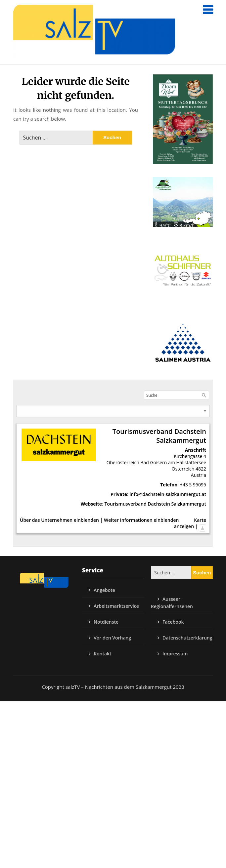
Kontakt (103, 654)
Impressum (175, 654)
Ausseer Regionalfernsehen (172, 603)
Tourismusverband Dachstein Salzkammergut (155, 504)
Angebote (104, 590)
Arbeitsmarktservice (116, 606)
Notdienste (106, 622)
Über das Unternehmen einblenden (59, 520)
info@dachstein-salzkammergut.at (168, 494)
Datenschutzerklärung (187, 638)
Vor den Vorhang (112, 638)
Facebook (173, 622)
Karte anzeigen (190, 523)
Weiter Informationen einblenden (141, 520)
